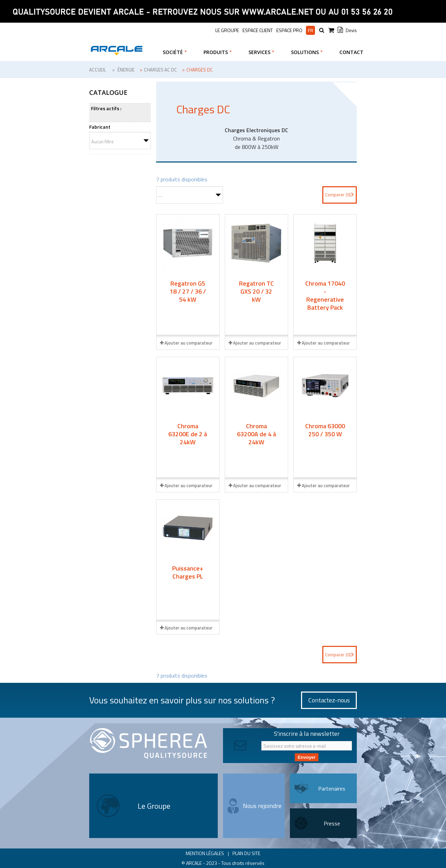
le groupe (227, 30)
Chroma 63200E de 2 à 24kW (188, 434)
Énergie (126, 70)
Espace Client (258, 30)
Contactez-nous (329, 700)
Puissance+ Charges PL (188, 572)
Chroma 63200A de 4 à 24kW (256, 434)
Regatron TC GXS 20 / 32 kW (256, 291)
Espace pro (289, 30)
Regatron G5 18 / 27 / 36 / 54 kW (188, 291)
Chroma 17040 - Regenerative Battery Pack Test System (325, 299)
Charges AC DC (160, 70)
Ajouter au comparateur (189, 343)
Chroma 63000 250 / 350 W (325, 430)
